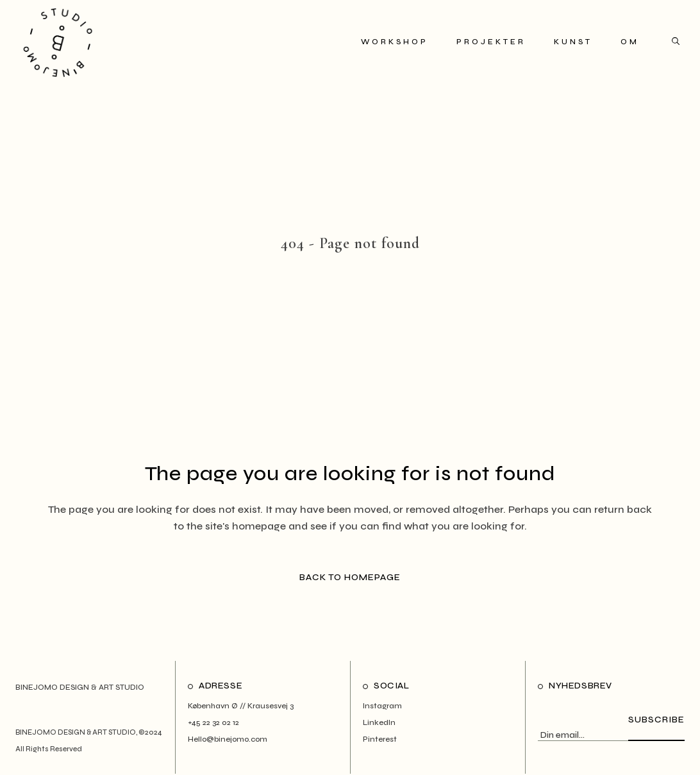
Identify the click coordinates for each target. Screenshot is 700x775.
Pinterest (380, 739)
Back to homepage (350, 577)
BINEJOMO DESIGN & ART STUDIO (76, 732)
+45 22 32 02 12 (213, 722)
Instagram (382, 706)
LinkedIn (379, 722)
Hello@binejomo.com (228, 739)
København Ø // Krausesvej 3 (241, 706)
